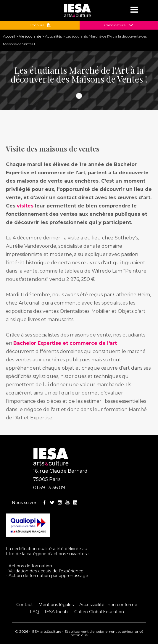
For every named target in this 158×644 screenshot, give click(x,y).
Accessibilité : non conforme (108, 605)
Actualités (53, 36)
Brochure (40, 25)
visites (25, 206)
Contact (25, 605)
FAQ (34, 612)
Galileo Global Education (99, 612)
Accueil (9, 36)
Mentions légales (56, 605)
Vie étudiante (30, 36)
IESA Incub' (57, 612)
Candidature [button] (115, 25)
